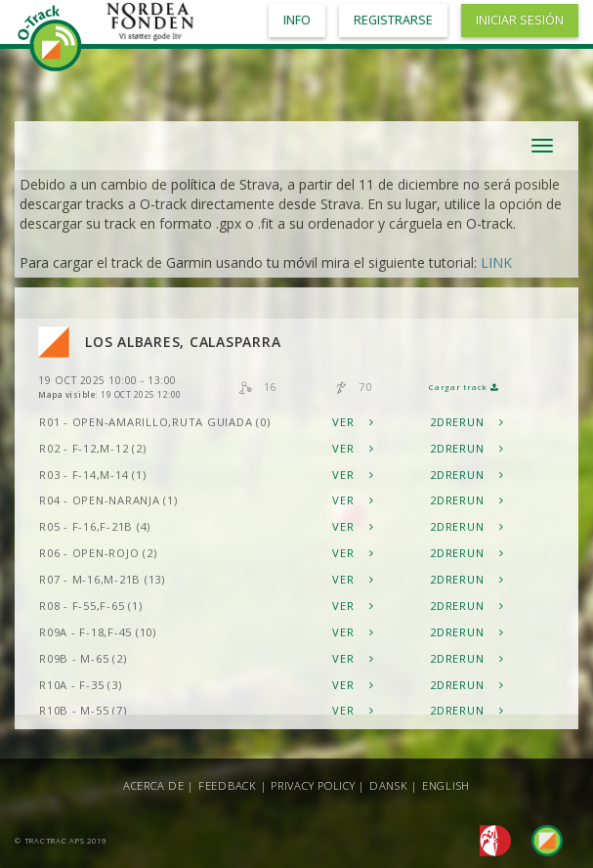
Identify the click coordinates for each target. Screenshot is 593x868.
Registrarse (393, 20)
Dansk (389, 785)
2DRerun (467, 422)
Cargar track (464, 387)
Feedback (228, 785)
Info (297, 20)
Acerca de (154, 785)
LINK (496, 262)
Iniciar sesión (520, 20)
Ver (353, 422)
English (446, 785)
